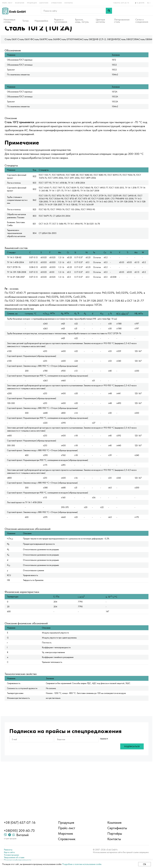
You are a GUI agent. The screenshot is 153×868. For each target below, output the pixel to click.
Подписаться (121, 796)
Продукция (33, 2)
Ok (143, 864)
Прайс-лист (9, 2)
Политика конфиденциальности (26, 860)
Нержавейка (41, 19)
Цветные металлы (100, 19)
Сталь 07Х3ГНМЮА (82, 48)
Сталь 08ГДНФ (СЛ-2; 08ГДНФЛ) (112, 48)
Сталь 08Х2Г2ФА (140, 48)
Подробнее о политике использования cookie (83, 864)
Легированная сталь (122, 19)
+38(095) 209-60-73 (120, 2)
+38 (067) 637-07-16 (28, 823)
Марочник (45, 2)
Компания (21, 2)
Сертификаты (114, 828)
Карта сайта (18, 852)
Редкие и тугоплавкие (61, 19)
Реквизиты (17, 850)
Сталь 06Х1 (22, 48)
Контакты (70, 2)
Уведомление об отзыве (23, 857)
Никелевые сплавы (9, 19)
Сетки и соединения (142, 19)
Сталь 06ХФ (64, 48)
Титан (25, 19)
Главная (21, 31)
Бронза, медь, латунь (82, 19)
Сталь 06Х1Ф (36, 48)
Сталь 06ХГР (51, 48)
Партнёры (112, 833)
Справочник (58, 2)
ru (148, 2)
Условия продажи (20, 855)
